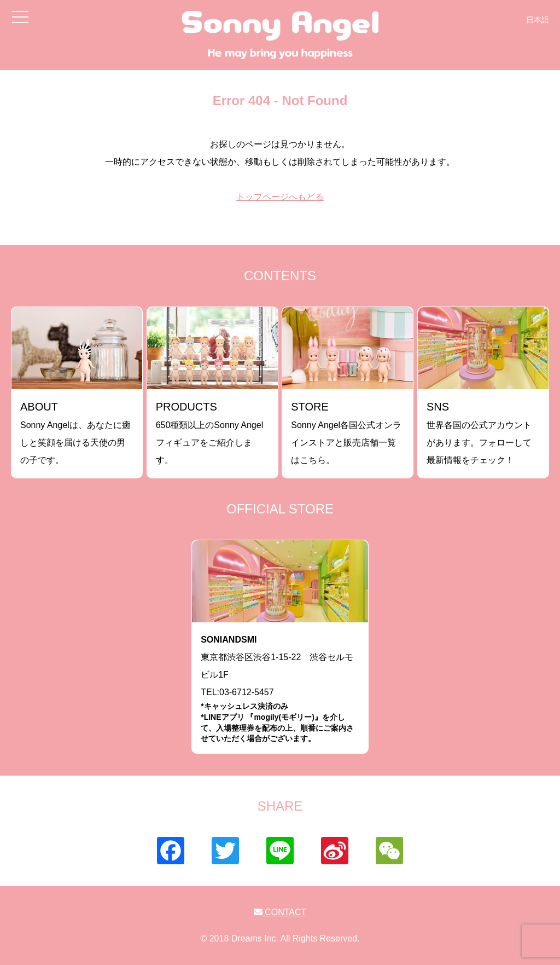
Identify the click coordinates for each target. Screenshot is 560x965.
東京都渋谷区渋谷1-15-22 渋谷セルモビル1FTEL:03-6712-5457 (280, 689)
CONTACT (280, 912)
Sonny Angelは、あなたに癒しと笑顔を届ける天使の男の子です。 (75, 433)
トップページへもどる (280, 197)
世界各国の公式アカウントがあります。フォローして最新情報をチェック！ (479, 433)
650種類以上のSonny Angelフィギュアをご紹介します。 (210, 433)
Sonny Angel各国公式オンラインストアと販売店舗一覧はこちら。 (346, 433)
